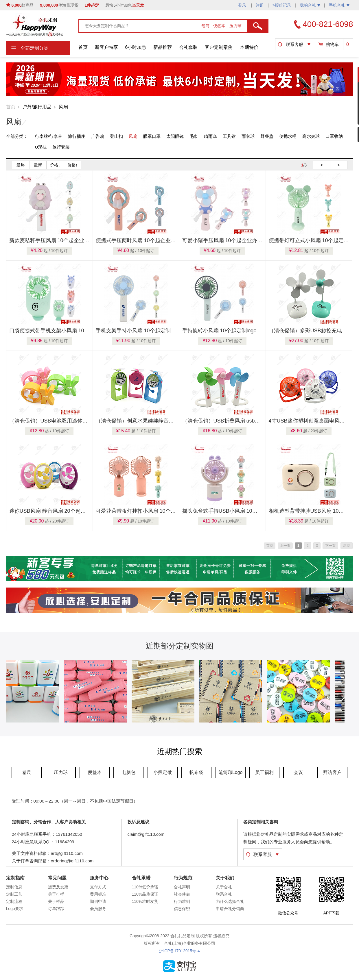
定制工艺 (14, 894)
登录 (243, 5)
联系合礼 (224, 894)
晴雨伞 (210, 136)
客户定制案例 (219, 47)
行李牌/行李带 (49, 136)
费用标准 (98, 894)
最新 (38, 165)
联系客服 (294, 44)
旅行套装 (61, 147)
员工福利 (264, 772)
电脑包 (128, 772)
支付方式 (98, 887)
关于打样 (56, 894)
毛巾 (194, 136)
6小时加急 (136, 47)
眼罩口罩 (152, 136)
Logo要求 (15, 909)
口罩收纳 (334, 136)
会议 (298, 772)
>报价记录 (282, 5)
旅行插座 (77, 136)
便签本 (220, 26)
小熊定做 (163, 772)
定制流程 (14, 901)
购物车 (332, 44)
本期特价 (249, 47)
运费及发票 (58, 887)
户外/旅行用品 (37, 107)
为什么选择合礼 (230, 901)
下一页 (330, 546)
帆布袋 (196, 772)
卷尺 (27, 772)
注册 (260, 5)
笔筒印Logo (231, 772)
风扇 (63, 107)
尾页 (347, 546)
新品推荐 (163, 47)
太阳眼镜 (175, 136)
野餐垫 (267, 136)
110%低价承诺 (145, 887)
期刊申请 (98, 901)
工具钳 (229, 136)
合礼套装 (188, 47)
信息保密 (182, 909)
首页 (83, 47)
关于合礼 (224, 887)
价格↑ (72, 165)
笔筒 (206, 26)
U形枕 (41, 147)
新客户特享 (106, 47)
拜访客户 (332, 772)
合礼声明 (182, 887)
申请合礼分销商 (230, 909)
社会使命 (182, 894)
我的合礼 (310, 5)
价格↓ (55, 165)
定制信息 (14, 887)
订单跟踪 (56, 909)
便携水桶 (288, 136)
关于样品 (56, 901)
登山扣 (116, 136)
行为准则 (182, 901)
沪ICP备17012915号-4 (179, 951)
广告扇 (98, 136)
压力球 (235, 26)
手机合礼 (339, 5)
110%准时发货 (145, 901)
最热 (21, 165)
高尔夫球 (311, 136)
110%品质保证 (145, 894)
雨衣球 (248, 136)
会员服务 (98, 909)
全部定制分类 (34, 48)
